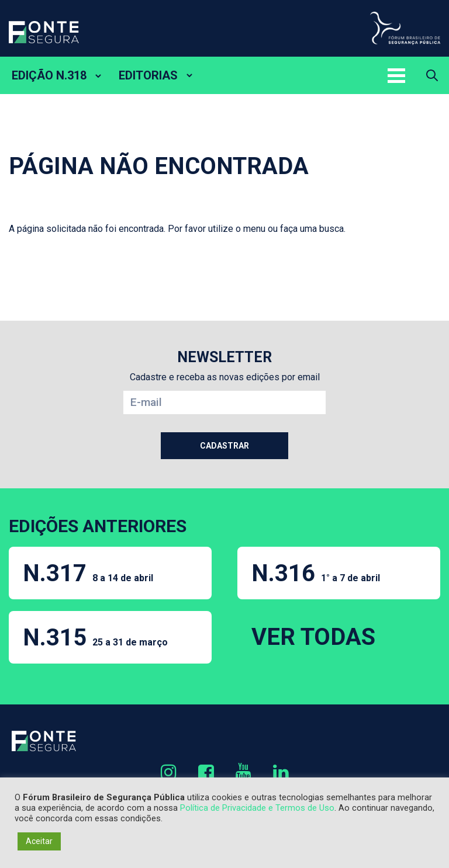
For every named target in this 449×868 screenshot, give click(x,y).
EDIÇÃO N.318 (49, 75)
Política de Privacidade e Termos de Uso (257, 808)
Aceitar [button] (39, 841)
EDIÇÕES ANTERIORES (98, 526)
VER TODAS (313, 637)
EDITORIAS (148, 75)
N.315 (95, 638)
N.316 (316, 573)
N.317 (88, 573)
